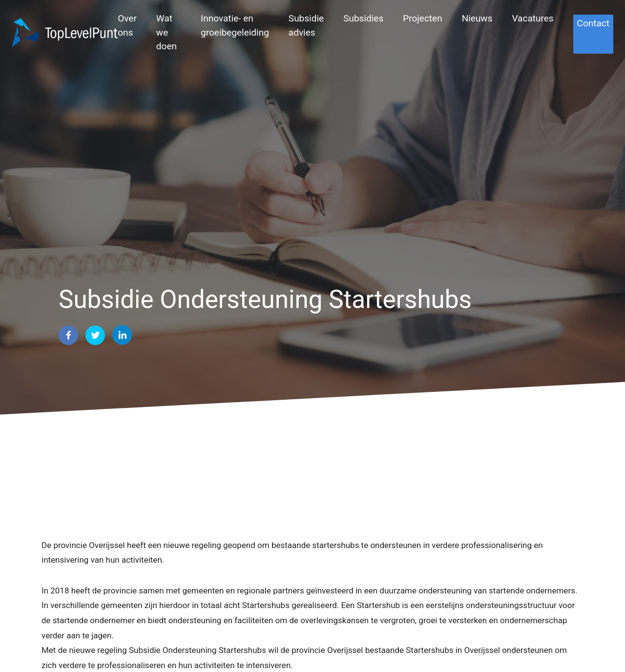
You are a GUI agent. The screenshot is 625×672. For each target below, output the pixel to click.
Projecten (422, 18)
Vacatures (532, 18)
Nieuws (477, 18)
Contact (593, 23)
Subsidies (363, 18)
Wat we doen (167, 32)
